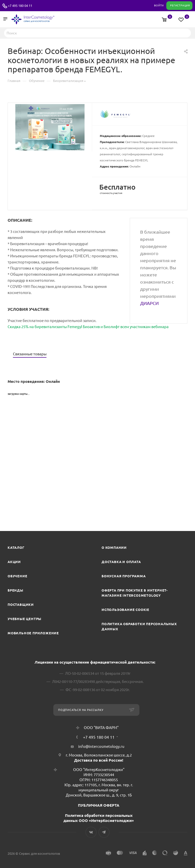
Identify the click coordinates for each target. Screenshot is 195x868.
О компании (114, 548)
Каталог (16, 548)
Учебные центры (25, 619)
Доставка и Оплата (121, 562)
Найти (186, 33)
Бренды (15, 590)
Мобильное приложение (33, 633)
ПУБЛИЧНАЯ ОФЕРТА (99, 805)
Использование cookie (125, 610)
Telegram (104, 832)
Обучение (17, 576)
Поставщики (21, 605)
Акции (14, 562)
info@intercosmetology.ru (101, 746)
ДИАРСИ (149, 303)
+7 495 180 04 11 (20, 6)
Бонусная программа (124, 576)
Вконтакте (91, 832)
